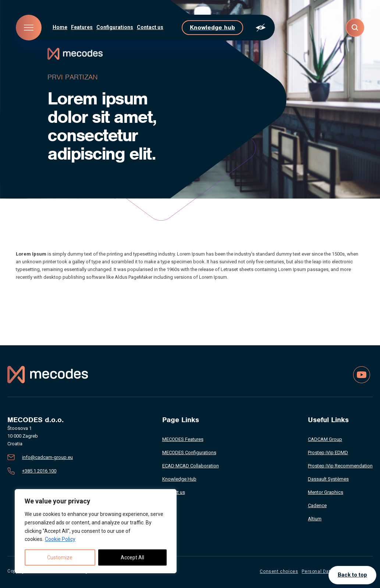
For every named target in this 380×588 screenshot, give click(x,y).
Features (82, 27)
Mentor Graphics (326, 492)
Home (60, 27)
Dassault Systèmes (328, 479)
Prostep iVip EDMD (328, 452)
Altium (315, 519)
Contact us (150, 27)
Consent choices (279, 571)
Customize (60, 557)
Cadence (317, 505)
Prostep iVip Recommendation (340, 466)
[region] (96, 531)
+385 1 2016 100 (39, 471)
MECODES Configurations (189, 452)
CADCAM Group (325, 439)
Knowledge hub (212, 27)
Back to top (352, 575)
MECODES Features (183, 439)
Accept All (132, 557)
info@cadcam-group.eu (47, 457)
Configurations (115, 27)
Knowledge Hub (179, 479)
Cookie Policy (60, 539)
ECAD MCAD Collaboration (191, 466)
